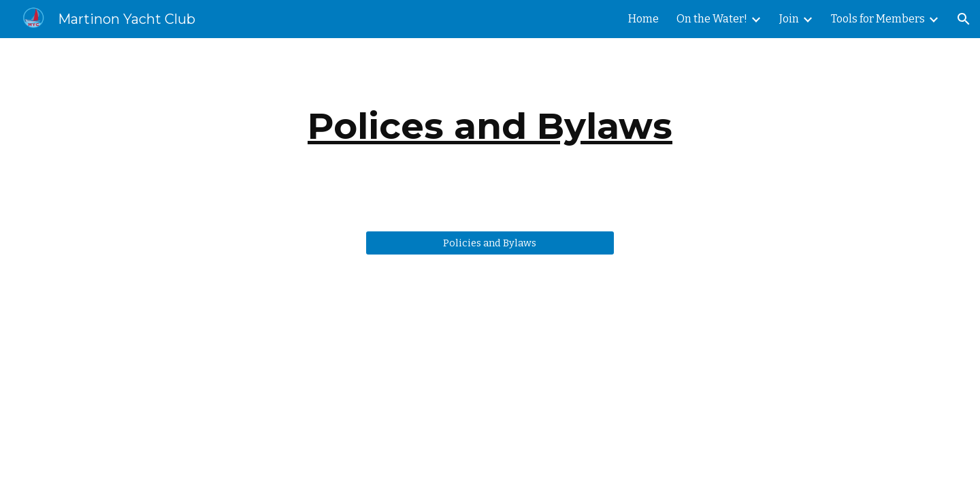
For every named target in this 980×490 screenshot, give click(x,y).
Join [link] (789, 19)
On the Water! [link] (712, 19)
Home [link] (643, 19)
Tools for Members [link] (878, 19)
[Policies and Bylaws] (490, 243)
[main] (490, 126)
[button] (964, 19)
